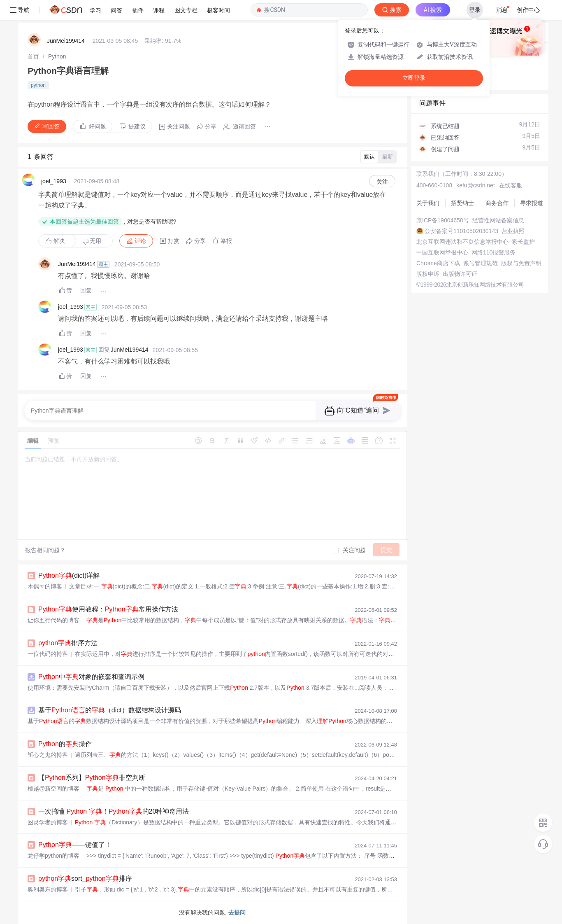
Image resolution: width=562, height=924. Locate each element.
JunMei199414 (66, 41)
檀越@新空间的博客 (53, 789)
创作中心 (528, 10)
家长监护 (523, 242)
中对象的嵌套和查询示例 (91, 677)
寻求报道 (532, 203)
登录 (475, 10)
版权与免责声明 (521, 263)
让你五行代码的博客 (53, 620)
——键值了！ (75, 845)
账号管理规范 (481, 263)
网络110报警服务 (493, 252)
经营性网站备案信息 (498, 220)
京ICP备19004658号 (443, 220)
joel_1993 (54, 181)
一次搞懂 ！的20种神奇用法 (114, 811)
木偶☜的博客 (45, 586)
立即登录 (414, 78)
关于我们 (428, 203)
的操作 (65, 744)
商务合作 (497, 203)
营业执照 (513, 231)
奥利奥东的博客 (48, 889)
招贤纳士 (462, 203)
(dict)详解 (69, 575)
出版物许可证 (460, 274)
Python (57, 56)
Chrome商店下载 (438, 263)
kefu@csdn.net (476, 185)
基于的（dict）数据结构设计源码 (110, 710)
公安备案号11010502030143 (461, 231)
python (38, 85)
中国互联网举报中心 (442, 252)
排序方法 (68, 643)
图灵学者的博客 (48, 822)
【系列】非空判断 (92, 778)
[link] (33, 56)
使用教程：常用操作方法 (108, 609)
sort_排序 (85, 878)
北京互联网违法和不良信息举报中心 (462, 242)
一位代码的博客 (48, 654)
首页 (33, 56)
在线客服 (511, 185)
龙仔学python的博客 (53, 856)
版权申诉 (428, 274)
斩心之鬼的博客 (48, 755)
